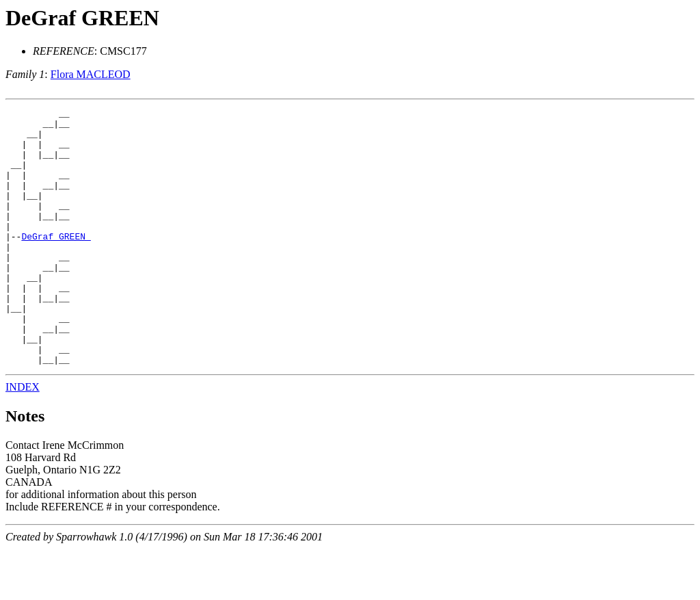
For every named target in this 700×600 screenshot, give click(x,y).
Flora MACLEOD (91, 74)
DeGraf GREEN (82, 18)
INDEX (23, 438)
